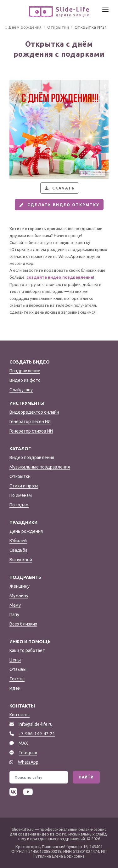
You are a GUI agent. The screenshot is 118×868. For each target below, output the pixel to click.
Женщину (20, 586)
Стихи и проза (24, 486)
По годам (19, 505)
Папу (14, 615)
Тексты (17, 679)
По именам (21, 495)
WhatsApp (28, 762)
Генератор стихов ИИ (31, 431)
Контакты (20, 715)
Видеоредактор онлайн (34, 412)
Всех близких (23, 624)
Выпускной (21, 560)
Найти (86, 777)
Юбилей (18, 541)
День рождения (26, 531)
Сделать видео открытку (59, 205)
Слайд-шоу (21, 390)
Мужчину (19, 596)
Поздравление (25, 371)
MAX (23, 743)
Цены (15, 660)
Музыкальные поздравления (40, 467)
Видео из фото (25, 380)
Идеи (15, 688)
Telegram (28, 753)
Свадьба (18, 550)
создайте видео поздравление (60, 277)
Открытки (20, 476)
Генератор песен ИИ (30, 422)
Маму (15, 605)
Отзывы (18, 669)
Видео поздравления (32, 457)
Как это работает (27, 650)
